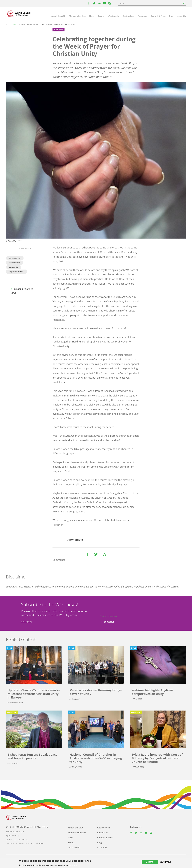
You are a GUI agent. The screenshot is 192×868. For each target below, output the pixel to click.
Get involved (128, 16)
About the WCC (58, 16)
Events (101, 16)
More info (73, 866)
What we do (113, 16)
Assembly (182, 16)
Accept (150, 862)
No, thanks (165, 862)
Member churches (77, 16)
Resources (142, 16)
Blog (171, 16)
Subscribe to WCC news (22, 291)
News (92, 16)
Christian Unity (15, 258)
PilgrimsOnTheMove (17, 272)
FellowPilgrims (14, 263)
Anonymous (76, 540)
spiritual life (14, 267)
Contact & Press (158, 16)
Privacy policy (27, 621)
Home (7, 24)
